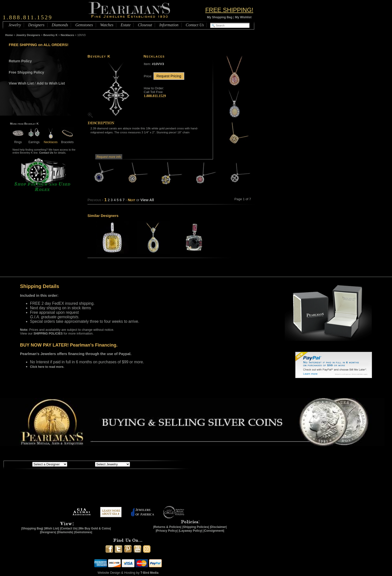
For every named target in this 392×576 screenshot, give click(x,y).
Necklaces (67, 35)
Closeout (145, 25)
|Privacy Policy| (167, 531)
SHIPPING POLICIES (48, 334)
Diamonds (60, 25)
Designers (36, 25)
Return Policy (20, 61)
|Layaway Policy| (190, 531)
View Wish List (21, 83)
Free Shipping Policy (26, 72)
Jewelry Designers (28, 35)
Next (131, 200)
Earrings (34, 140)
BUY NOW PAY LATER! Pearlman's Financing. (69, 345)
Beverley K (50, 35)
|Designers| (48, 532)
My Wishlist (243, 17)
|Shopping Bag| (32, 528)
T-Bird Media (149, 573)
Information (169, 25)
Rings (18, 140)
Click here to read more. (47, 367)
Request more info (109, 157)
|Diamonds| (65, 532)
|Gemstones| (83, 532)
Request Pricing (169, 76)
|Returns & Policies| (167, 527)
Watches (107, 25)
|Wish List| (51, 528)
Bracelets (67, 140)
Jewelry (15, 25)
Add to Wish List (51, 83)
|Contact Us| (69, 528)
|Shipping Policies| (196, 527)
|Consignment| (214, 531)
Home (9, 35)
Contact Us (195, 25)
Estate (125, 25)
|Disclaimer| (218, 527)
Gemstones (84, 25)
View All (147, 200)
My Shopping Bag (220, 17)
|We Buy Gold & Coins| (95, 528)
